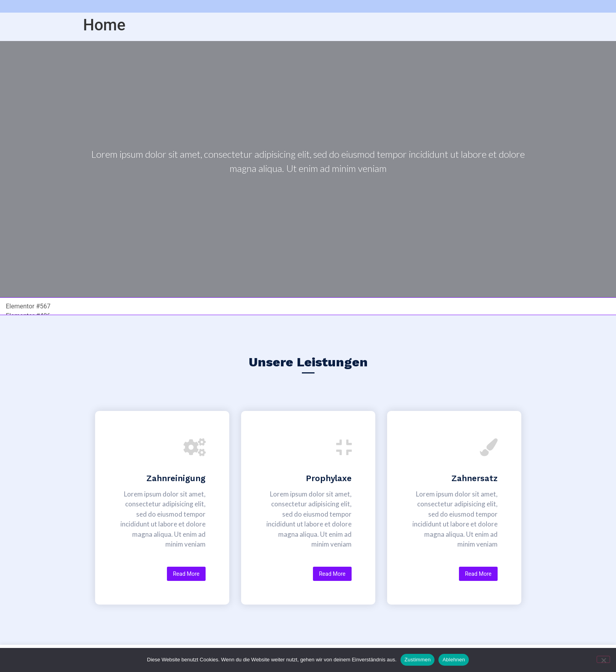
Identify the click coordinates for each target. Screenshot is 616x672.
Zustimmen (418, 660)
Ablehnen (454, 660)
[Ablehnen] (603, 659)
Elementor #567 (28, 306)
